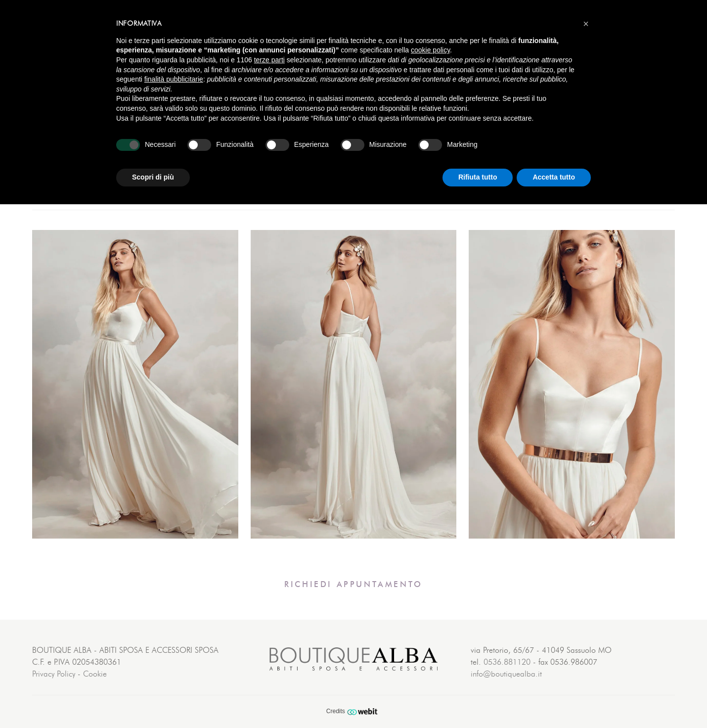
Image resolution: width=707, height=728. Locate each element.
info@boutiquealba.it (506, 674)
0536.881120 (507, 662)
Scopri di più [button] (153, 177)
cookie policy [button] (430, 50)
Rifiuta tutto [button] (478, 177)
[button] (586, 24)
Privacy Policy (54, 674)
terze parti (269, 60)
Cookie (95, 674)
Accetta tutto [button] (554, 177)
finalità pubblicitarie (174, 79)
